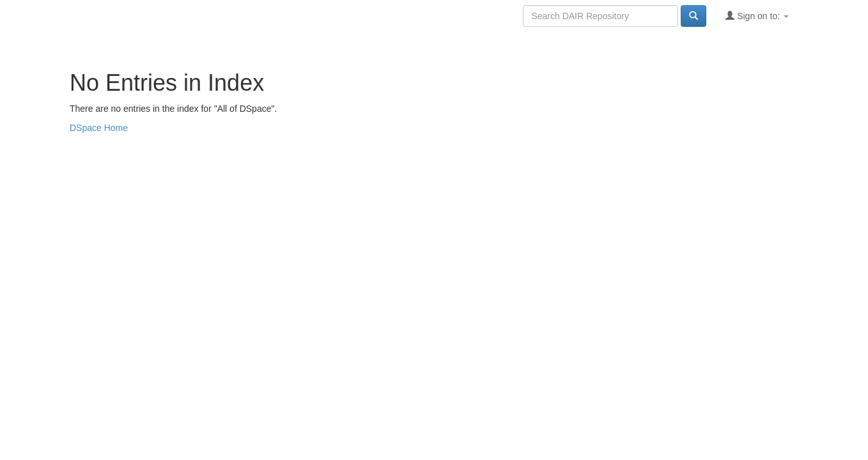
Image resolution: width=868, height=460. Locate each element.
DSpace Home (99, 128)
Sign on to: (757, 16)
